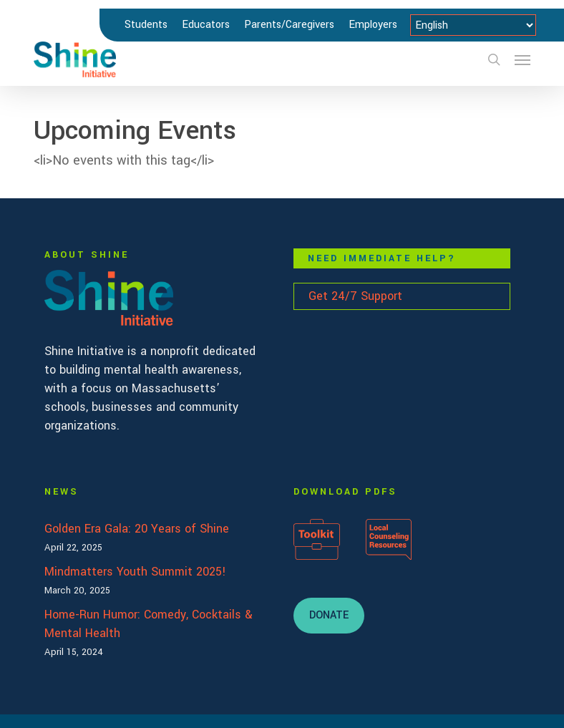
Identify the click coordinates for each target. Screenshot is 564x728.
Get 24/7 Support (355, 296)
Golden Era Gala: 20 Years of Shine (137, 529)
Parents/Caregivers (289, 25)
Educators (206, 25)
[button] (522, 59)
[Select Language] (473, 25)
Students (146, 25)
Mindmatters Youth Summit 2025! (135, 572)
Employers (373, 25)
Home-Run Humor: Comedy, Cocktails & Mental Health (149, 624)
